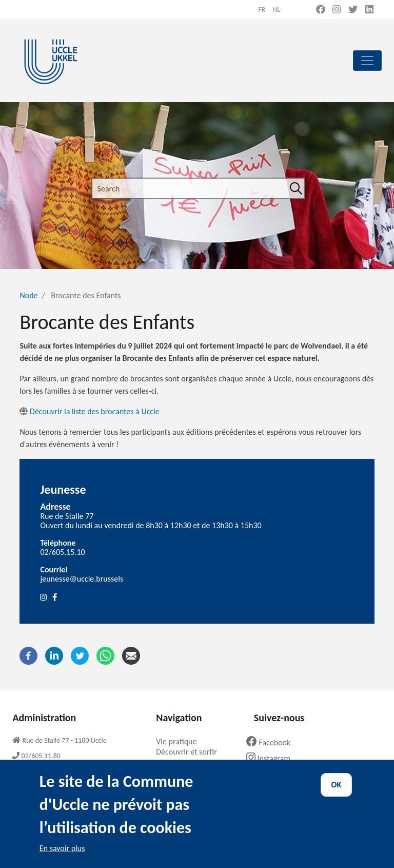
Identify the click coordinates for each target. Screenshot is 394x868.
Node (28, 295)
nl (276, 9)
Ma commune (183, 763)
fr (262, 9)
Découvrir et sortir (190, 752)
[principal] (367, 61)
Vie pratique (180, 741)
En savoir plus (62, 860)
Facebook (272, 742)
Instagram (272, 758)
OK (337, 796)
